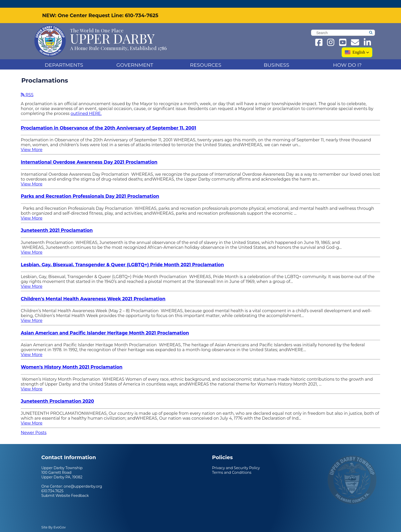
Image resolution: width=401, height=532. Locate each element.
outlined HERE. (86, 106)
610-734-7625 (141, 8)
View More (32, 142)
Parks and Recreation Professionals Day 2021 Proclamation (90, 188)
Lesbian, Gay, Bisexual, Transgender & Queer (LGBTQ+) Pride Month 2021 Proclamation (122, 257)
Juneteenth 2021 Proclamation (57, 223)
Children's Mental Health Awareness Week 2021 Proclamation (93, 291)
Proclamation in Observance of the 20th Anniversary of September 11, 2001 (108, 120)
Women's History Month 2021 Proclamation (72, 359)
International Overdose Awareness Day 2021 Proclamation (89, 154)
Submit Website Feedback (65, 488)
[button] (357, 45)
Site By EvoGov (54, 520)
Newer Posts (34, 425)
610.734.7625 (52, 483)
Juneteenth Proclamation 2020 (57, 393)
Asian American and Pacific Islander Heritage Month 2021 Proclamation (105, 325)
